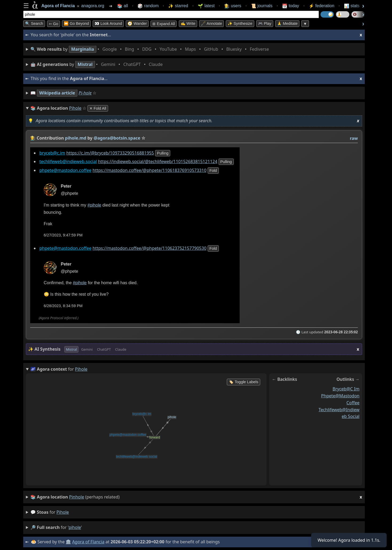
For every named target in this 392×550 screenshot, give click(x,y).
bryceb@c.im (52, 153)
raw (354, 138)
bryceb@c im (346, 389)
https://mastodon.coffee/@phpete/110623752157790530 (150, 248)
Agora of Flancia (88, 542)
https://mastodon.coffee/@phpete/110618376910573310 (150, 171)
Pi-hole (85, 93)
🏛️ (68, 542)
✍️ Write (188, 23)
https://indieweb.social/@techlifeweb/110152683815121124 (158, 162)
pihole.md (76, 138)
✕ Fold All (98, 108)
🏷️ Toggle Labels (243, 382)
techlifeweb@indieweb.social (68, 162)
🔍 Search (34, 23)
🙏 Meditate (287, 23)
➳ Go (54, 24)
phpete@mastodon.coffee (66, 171)
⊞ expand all (164, 24)
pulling (163, 153)
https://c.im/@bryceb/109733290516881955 (110, 153)
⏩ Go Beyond (76, 23)
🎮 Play (265, 23)
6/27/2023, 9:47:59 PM (63, 235)
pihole (63, 512)
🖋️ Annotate (211, 23)
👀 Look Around (108, 23)
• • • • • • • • (151, 49)
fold (213, 171)
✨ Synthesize (240, 23)
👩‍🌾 (33, 138)
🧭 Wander (137, 23)
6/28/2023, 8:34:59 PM (63, 306)
